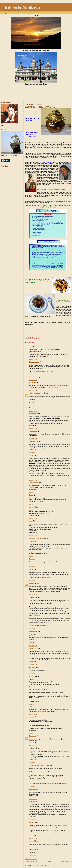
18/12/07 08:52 (33, 480)
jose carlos (33, 431)
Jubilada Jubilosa (22, 8)
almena (32, 717)
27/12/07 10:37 (33, 839)
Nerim (31, 455)
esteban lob (33, 631)
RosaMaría (33, 382)
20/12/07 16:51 (33, 665)
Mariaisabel (33, 414)
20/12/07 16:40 (33, 646)
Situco (31, 841)
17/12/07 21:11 (33, 439)
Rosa (31, 495)
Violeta (31, 801)
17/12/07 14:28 (33, 391)
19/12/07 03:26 (33, 595)
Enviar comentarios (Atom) (41, 865)
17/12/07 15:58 (33, 411)
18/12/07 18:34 (33, 536)
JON (31, 346)
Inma (31, 521)
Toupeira (32, 559)
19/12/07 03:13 (33, 581)
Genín (31, 569)
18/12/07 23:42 (33, 556)
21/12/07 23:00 (33, 787)
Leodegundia (34, 441)
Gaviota (32, 583)
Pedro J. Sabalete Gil (36, 393)
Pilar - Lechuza (34, 362)
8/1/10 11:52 (32, 856)
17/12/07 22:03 (33, 453)
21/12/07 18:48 (33, 733)
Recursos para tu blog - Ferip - (40, 765)
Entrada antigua (66, 862)
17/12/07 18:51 (33, 428)
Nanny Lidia (33, 648)
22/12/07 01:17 (33, 799)
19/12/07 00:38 (33, 567)
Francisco (33, 736)
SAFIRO (32, 676)
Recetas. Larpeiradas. (35, 339)
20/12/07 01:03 (33, 629)
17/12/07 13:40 (33, 380)
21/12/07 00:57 (33, 714)
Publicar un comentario (31, 859)
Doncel (32, 507)
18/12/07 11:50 (33, 505)
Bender (32, 822)
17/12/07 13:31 (33, 359)
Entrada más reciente (31, 862)
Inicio (49, 862)
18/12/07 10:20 (33, 492)
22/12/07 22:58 (33, 820)
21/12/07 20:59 (33, 746)
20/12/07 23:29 (33, 674)
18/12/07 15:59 (33, 518)
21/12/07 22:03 (33, 763)
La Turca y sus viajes (36, 538)
